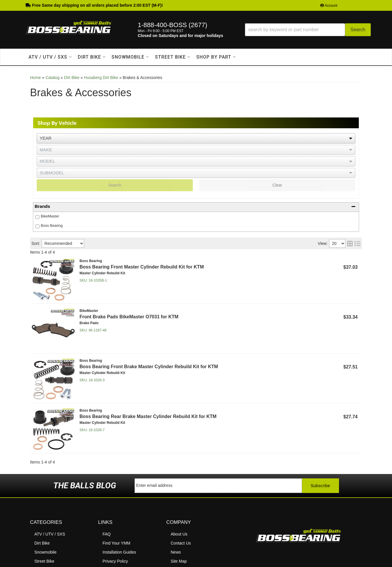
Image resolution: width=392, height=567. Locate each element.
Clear (277, 185)
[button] (308, 30)
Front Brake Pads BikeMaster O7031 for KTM (129, 317)
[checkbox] (37, 217)
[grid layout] (350, 243)
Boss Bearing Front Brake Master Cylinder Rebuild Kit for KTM (149, 367)
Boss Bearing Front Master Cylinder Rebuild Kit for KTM (142, 267)
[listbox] (196, 138)
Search (115, 185)
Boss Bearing (52, 226)
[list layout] (357, 243)
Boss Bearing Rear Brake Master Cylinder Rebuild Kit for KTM (148, 416)
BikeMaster (50, 216)
